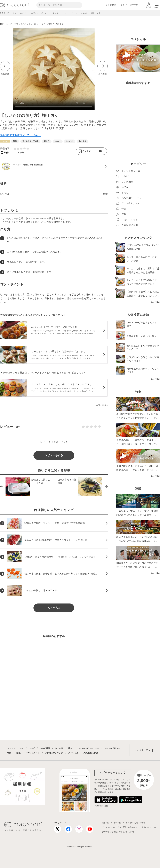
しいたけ (5, 194)
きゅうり (23, 13)
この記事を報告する (101, 405)
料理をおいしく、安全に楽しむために (143, 827)
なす (15, 13)
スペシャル (73, 753)
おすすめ (134, 5)
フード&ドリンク (112, 748)
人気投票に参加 (91, 753)
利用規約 (114, 832)
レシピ (32, 748)
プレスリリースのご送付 (112, 827)
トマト (65, 13)
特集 (9, 753)
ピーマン (74, 13)
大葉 (92, 13)
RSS (125, 827)
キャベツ (56, 13)
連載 (18, 753)
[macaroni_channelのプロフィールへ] (54, 166)
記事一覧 (106, 823)
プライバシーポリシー (128, 832)
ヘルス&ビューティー (89, 748)
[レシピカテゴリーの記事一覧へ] (5, 141)
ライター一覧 (116, 823)
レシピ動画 (111, 5)
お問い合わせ (140, 823)
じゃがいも (34, 13)
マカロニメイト (33, 753)
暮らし (71, 748)
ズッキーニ (45, 13)
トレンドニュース (15, 748)
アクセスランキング (54, 753)
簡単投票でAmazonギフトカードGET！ (21, 135)
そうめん (84, 13)
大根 (99, 13)
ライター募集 (128, 823)
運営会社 (106, 832)
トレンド (123, 5)
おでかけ (59, 748)
